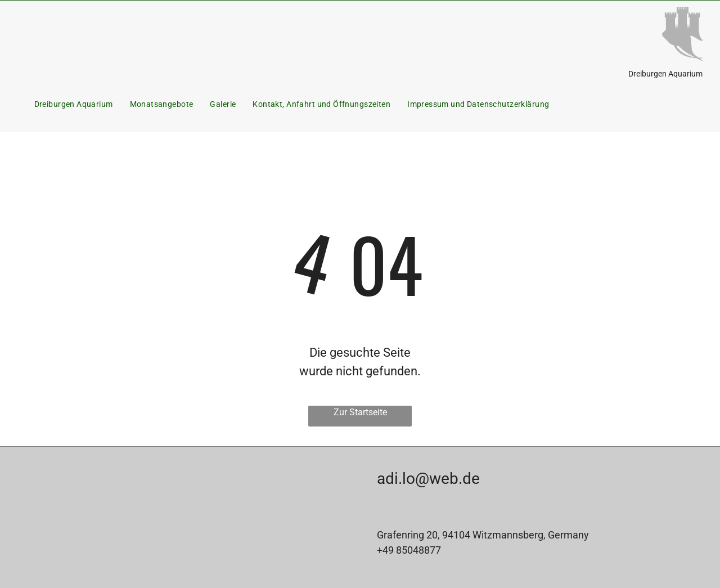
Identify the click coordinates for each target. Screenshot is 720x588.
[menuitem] (74, 104)
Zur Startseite (360, 412)
